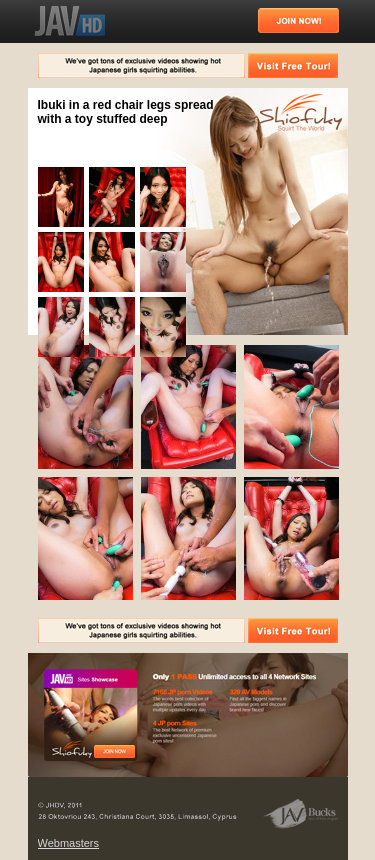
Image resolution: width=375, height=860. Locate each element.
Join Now (298, 20)
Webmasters (69, 843)
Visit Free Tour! (293, 65)
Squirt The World (301, 114)
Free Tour (114, 751)
